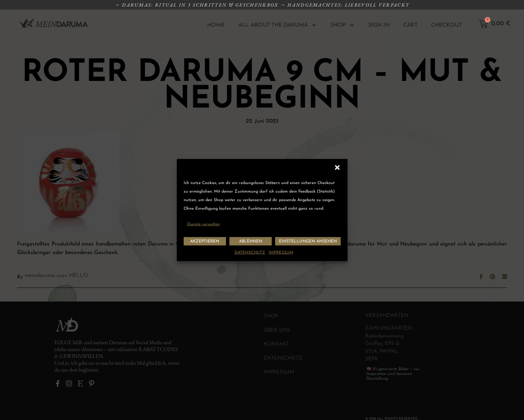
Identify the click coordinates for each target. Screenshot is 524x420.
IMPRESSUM (281, 253)
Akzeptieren (205, 241)
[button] (337, 168)
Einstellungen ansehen (308, 241)
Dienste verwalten (203, 224)
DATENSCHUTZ (250, 253)
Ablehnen (251, 241)
